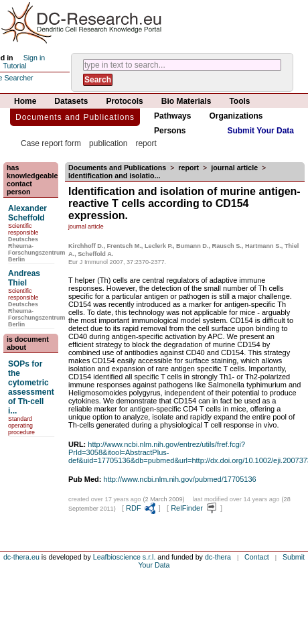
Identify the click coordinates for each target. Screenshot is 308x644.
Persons (170, 131)
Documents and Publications (75, 117)
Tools (239, 101)
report (146, 143)
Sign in (34, 58)
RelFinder (195, 508)
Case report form (51, 143)
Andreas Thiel (24, 278)
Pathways (172, 116)
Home (25, 101)
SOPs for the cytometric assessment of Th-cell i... (31, 387)
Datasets (71, 101)
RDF (141, 508)
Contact (257, 557)
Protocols (124, 101)
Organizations (236, 116)
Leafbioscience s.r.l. (125, 557)
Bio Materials (186, 101)
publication (108, 143)
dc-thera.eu (21, 557)
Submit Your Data (260, 131)
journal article (234, 168)
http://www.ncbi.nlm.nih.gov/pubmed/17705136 (180, 479)
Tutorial (14, 66)
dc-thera (218, 557)
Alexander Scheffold (27, 213)
